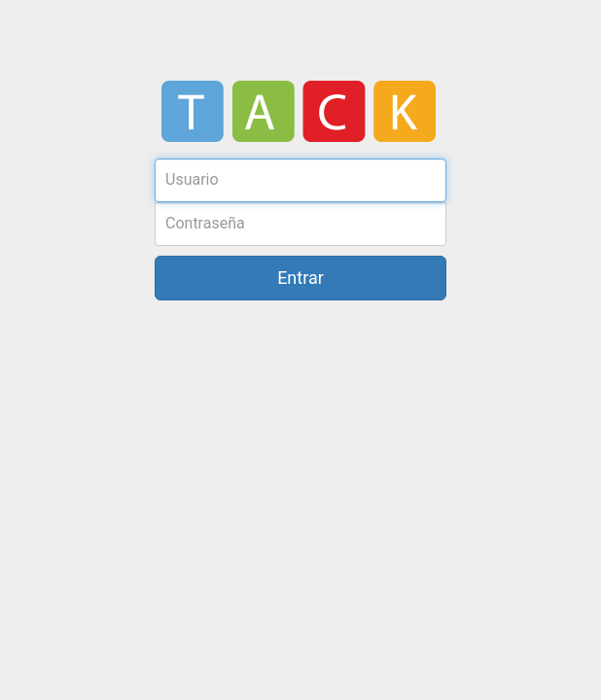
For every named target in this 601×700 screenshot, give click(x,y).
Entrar (300, 278)
